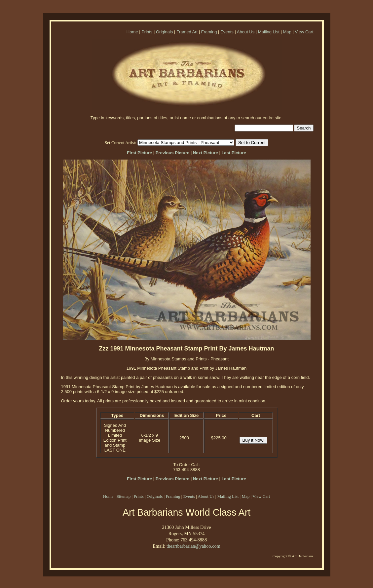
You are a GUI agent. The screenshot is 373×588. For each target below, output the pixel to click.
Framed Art (187, 32)
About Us (246, 32)
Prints (147, 32)
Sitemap (124, 496)
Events (227, 32)
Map (287, 32)
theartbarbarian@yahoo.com (193, 546)
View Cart (304, 32)
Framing (209, 32)
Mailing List (269, 32)
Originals (164, 32)
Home (132, 32)
